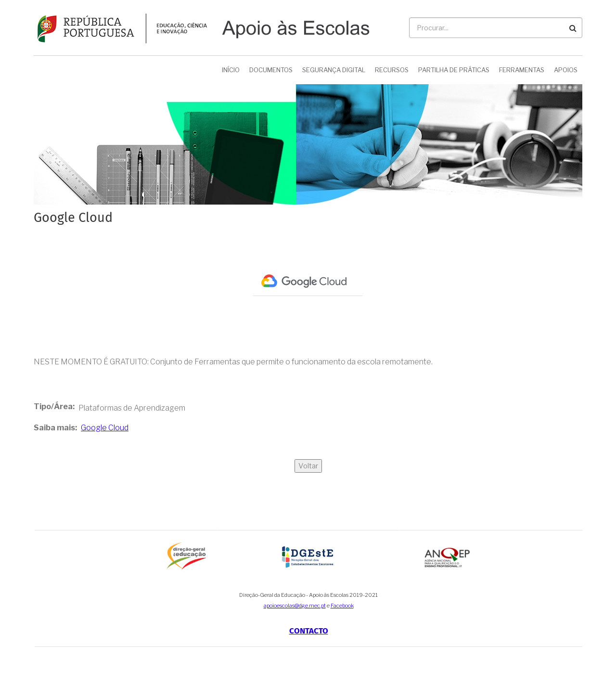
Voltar (308, 466)
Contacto (309, 631)
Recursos (392, 70)
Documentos (271, 70)
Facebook (342, 606)
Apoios (566, 70)
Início (231, 70)
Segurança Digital (334, 70)
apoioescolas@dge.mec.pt (295, 606)
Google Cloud (105, 428)
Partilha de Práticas (454, 70)
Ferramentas (522, 70)
